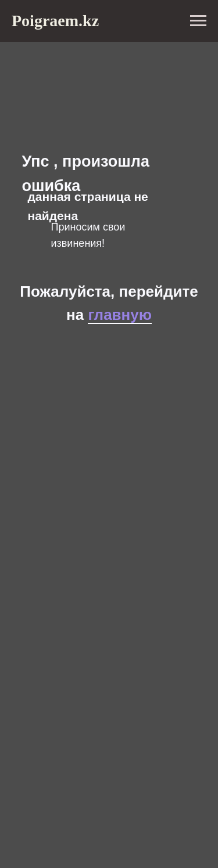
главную (120, 315)
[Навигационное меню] (198, 21)
